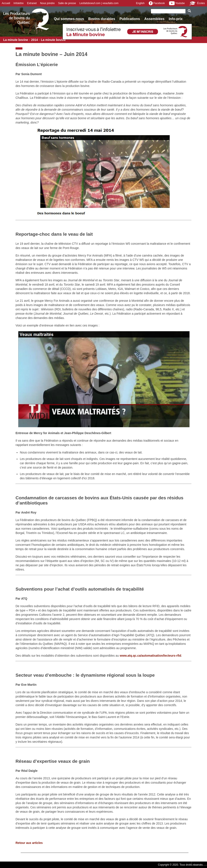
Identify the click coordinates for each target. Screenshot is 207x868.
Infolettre (19, 3)
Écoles (197, 3)
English (140, 3)
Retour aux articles (29, 843)
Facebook (157, 3)
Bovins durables (102, 19)
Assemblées (154, 19)
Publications (130, 19)
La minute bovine (16, 40)
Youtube (177, 3)
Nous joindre (47, 3)
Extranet (32, 3)
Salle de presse (67, 3)
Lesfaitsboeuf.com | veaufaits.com (99, 3)
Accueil (6, 3)
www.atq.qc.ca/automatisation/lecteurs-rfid (150, 656)
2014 (34, 40)
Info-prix (176, 19)
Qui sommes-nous (69, 19)
